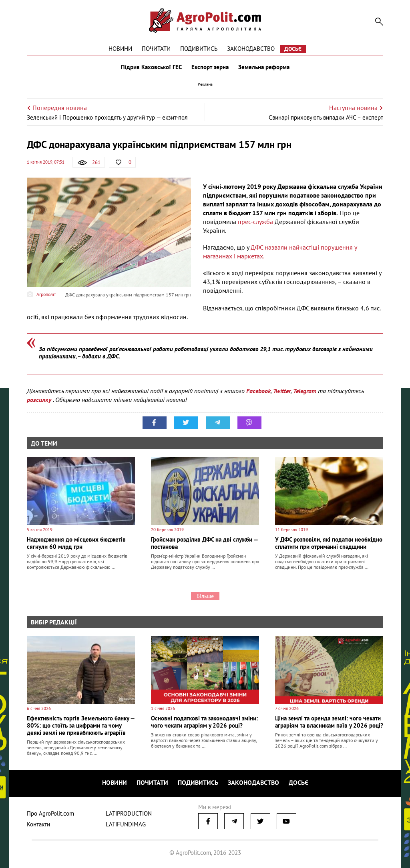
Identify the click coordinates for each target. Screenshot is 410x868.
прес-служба (255, 222)
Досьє (293, 49)
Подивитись (199, 49)
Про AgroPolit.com (50, 813)
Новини (120, 49)
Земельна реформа (264, 67)
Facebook (258, 391)
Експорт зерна (210, 67)
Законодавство (251, 49)
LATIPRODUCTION (129, 813)
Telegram (305, 391)
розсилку (40, 400)
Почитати (156, 49)
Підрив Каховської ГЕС (151, 67)
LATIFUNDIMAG (126, 824)
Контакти (38, 824)
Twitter (282, 391)
